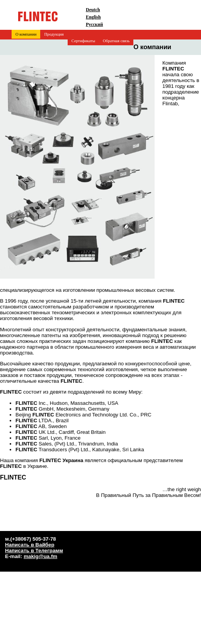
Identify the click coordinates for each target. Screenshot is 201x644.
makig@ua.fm (40, 556)
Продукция (54, 34)
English (93, 17)
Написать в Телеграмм (34, 551)
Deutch (93, 10)
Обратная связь (116, 41)
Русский (94, 24)
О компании (26, 34)
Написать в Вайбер (30, 545)
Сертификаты (83, 41)
